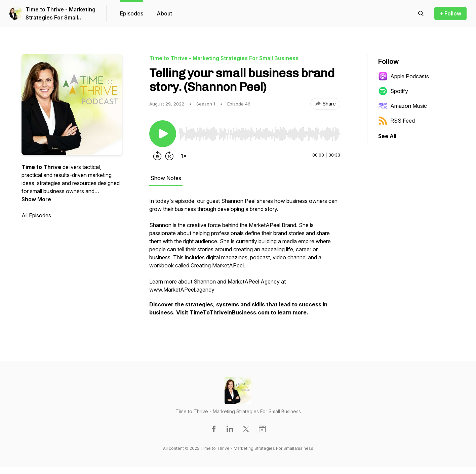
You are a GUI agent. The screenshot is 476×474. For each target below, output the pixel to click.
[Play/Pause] (163, 134)
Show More (36, 199)
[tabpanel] (245, 260)
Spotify (393, 91)
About (164, 13)
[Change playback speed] (184, 156)
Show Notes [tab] (166, 178)
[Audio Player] (260, 132)
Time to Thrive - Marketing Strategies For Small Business (61, 14)
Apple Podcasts (404, 76)
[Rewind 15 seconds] (157, 156)
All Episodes (36, 215)
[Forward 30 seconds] (169, 156)
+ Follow (450, 13)
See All (387, 136)
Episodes (132, 13)
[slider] (260, 134)
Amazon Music (403, 106)
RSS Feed (396, 121)
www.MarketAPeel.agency (182, 290)
